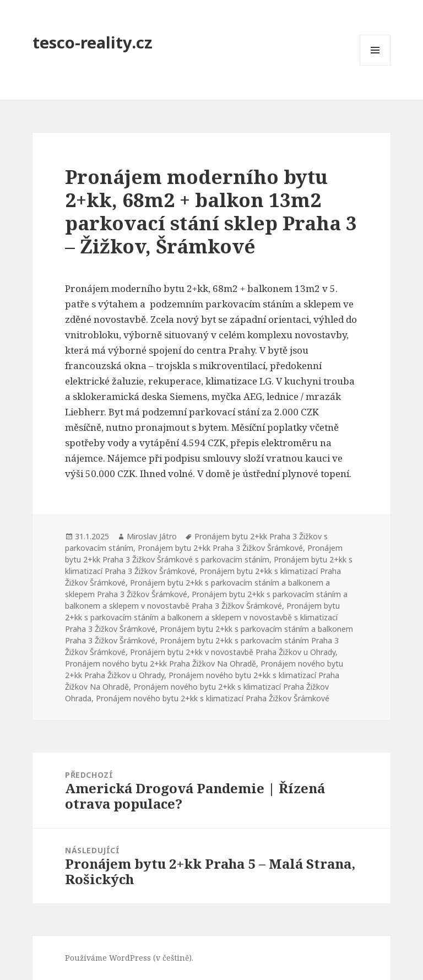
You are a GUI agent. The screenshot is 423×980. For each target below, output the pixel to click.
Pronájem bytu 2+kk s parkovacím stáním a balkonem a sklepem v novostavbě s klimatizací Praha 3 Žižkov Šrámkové (202, 617)
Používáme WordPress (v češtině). (129, 958)
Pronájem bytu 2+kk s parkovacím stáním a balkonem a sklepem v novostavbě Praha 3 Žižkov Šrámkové (206, 600)
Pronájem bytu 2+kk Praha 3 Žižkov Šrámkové (220, 548)
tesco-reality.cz (93, 42)
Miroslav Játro (152, 536)
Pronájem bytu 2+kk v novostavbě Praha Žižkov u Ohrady (233, 652)
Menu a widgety (375, 65)
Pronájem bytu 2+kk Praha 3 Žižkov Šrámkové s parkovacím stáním (204, 554)
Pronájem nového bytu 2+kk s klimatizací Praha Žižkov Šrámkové (213, 698)
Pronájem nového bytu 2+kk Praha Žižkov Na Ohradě (161, 664)
